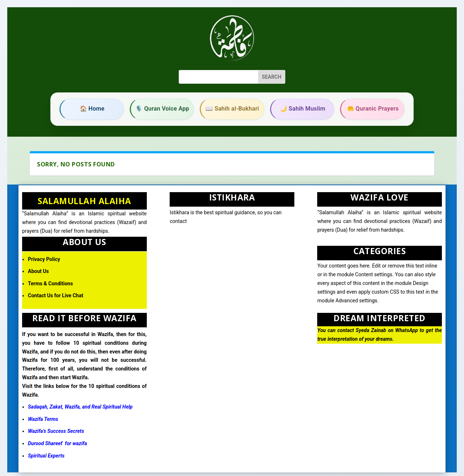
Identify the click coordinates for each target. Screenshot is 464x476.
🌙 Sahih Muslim (303, 109)
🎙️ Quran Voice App (162, 109)
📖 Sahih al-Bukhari (232, 109)
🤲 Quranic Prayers (373, 109)
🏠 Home (92, 109)
